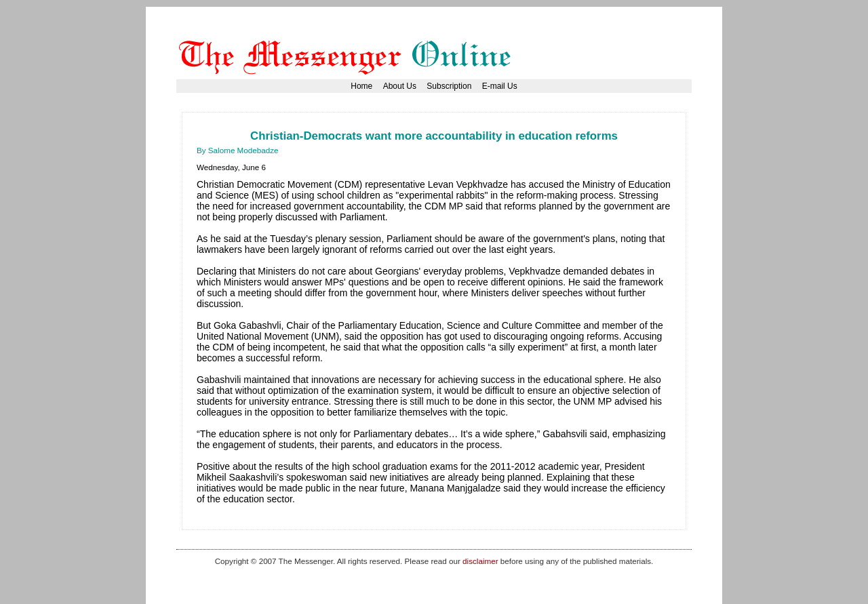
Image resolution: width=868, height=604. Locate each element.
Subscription (449, 86)
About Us (400, 86)
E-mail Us (500, 86)
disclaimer (480, 561)
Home (361, 86)
